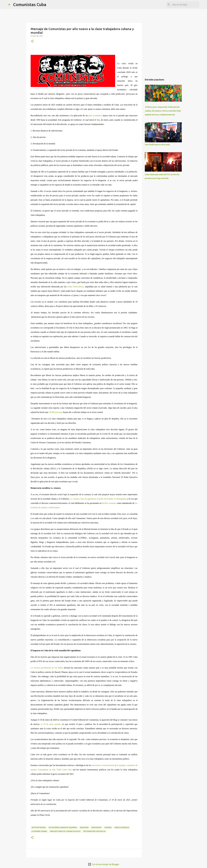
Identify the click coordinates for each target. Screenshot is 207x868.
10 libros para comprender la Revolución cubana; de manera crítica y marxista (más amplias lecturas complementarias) (163, 111)
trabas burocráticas (75, 287)
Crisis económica (122, 827)
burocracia (96, 827)
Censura (108, 827)
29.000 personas (56, 412)
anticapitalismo (39, 827)
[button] (32, 41)
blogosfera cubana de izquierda (63, 827)
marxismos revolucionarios (103, 765)
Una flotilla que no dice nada (157, 145)
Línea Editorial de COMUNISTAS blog (65, 831)
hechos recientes (109, 503)
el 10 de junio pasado (51, 724)
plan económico (95, 116)
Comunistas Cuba (30, 4)
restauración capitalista (94, 831)
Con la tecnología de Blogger (104, 864)
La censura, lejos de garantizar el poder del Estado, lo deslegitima (98, 499)
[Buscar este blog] (185, 5)
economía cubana (39, 831)
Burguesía (84, 827)
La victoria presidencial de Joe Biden (47, 668)
